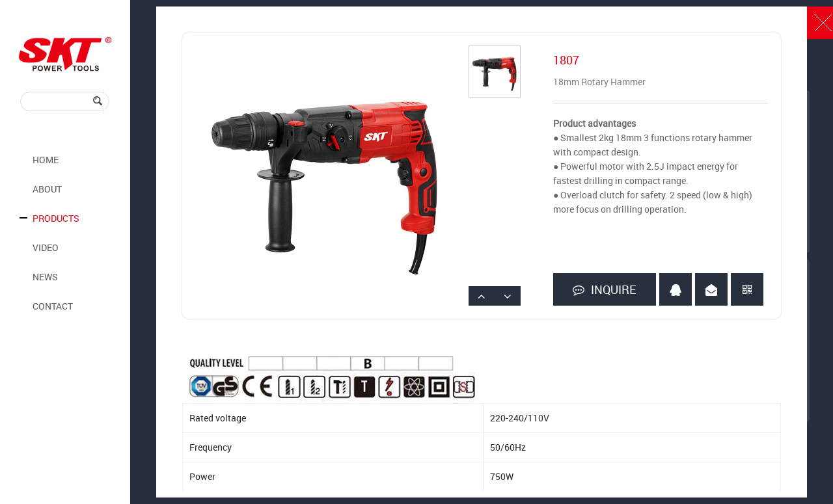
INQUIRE (605, 290)
